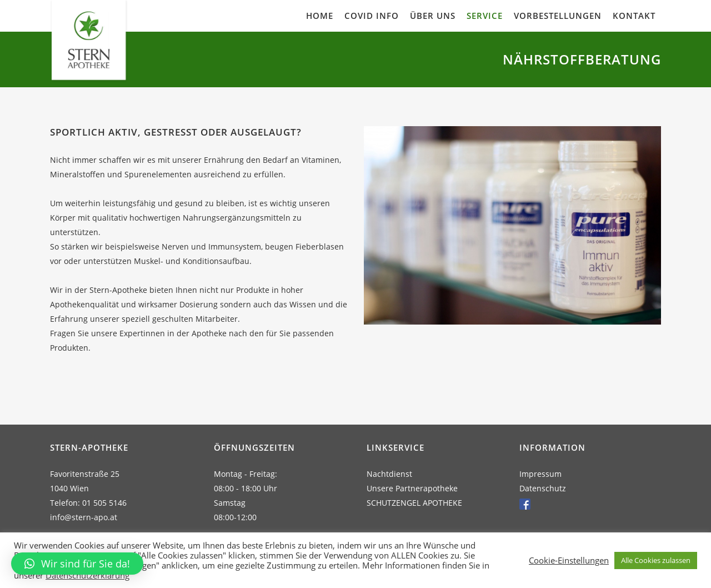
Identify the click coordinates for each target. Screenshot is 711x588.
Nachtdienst (389, 474)
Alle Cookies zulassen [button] (656, 560)
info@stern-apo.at (84, 517)
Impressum (540, 474)
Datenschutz (543, 488)
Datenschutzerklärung (87, 575)
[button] (77, 564)
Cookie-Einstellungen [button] (569, 560)
